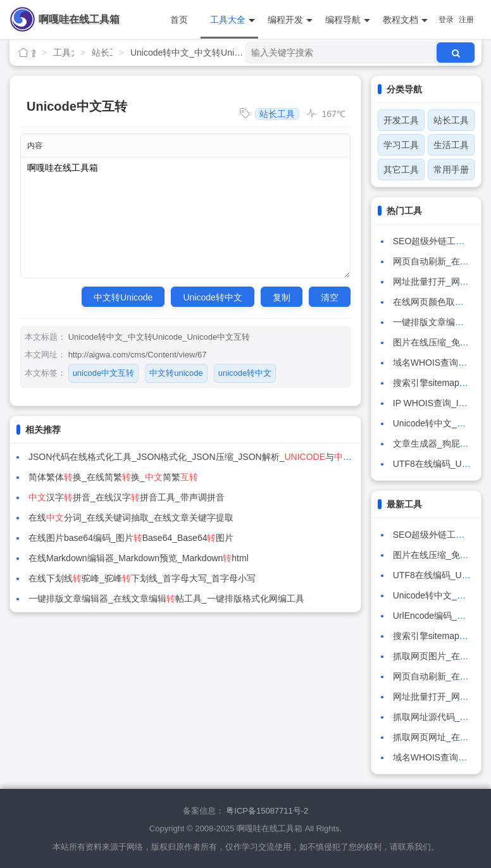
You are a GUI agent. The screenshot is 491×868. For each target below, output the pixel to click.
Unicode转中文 (212, 297)
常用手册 (451, 170)
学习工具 (401, 145)
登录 (446, 20)
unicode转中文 (245, 373)
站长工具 (102, 53)
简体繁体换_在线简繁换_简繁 (113, 477)
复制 (282, 297)
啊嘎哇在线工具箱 (79, 19)
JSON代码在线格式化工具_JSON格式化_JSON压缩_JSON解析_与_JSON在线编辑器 (235, 457)
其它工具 (401, 170)
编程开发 (290, 20)
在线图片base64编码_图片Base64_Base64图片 (131, 538)
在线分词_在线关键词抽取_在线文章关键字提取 (131, 518)
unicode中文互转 (104, 373)
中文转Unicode (123, 297)
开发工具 (401, 120)
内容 (35, 146)
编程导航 (348, 20)
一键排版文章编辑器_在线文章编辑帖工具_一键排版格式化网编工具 (166, 598)
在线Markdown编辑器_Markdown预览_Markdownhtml (139, 558)
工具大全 (233, 20)
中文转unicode (176, 373)
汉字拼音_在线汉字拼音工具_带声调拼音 (127, 497)
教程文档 (405, 20)
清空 (330, 297)
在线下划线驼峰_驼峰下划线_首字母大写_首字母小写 (142, 578)
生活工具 (451, 145)
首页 (179, 20)
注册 (466, 20)
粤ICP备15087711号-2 (267, 811)
